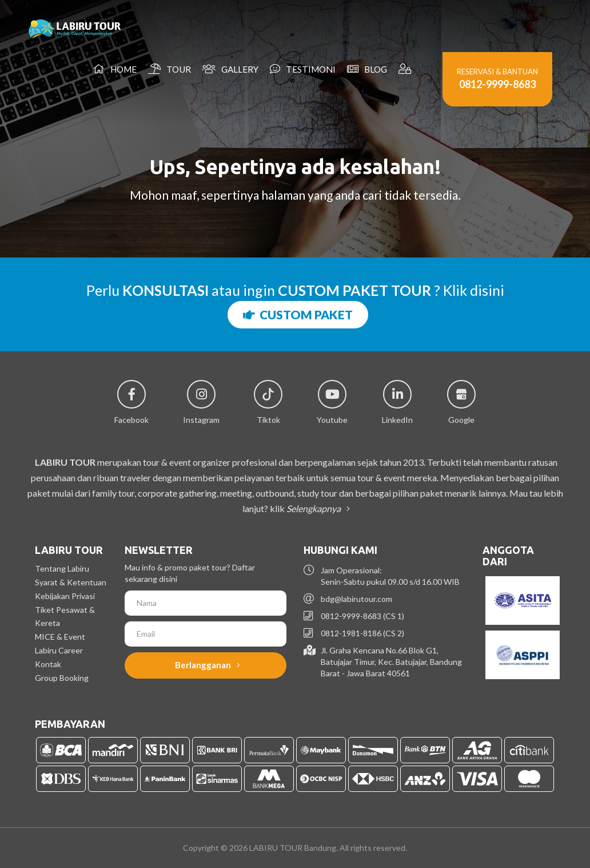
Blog (367, 69)
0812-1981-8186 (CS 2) (362, 633)
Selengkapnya (316, 508)
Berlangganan (208, 665)
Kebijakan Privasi (65, 596)
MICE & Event (60, 637)
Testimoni (303, 69)
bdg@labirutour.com (356, 599)
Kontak (48, 664)
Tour (170, 69)
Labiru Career (59, 650)
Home (115, 69)
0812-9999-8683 (497, 84)
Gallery (230, 69)
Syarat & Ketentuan (71, 582)
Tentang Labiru (62, 568)
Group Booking (62, 678)
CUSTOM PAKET (298, 314)
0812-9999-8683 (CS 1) (362, 616)
